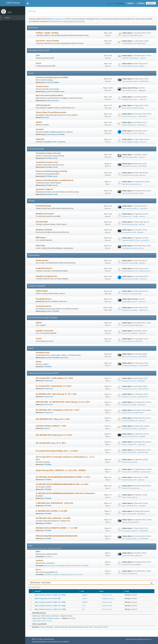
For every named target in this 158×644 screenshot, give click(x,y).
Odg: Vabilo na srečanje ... (130, 405)
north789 (146, 240)
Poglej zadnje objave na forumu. (42, 621)
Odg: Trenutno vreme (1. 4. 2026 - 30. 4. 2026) (50, 595)
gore (143, 66)
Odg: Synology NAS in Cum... (131, 271)
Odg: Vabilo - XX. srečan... (130, 397)
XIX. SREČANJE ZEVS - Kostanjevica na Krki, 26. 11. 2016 (57, 410)
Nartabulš (140, 413)
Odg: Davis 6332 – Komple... (131, 216)
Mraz (140, 564)
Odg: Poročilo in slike (128, 413)
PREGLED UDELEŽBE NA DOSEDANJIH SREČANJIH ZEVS (57, 536)
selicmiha (142, 514)
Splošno (39, 122)
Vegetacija (40, 139)
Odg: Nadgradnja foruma (130, 43)
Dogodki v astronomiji (45, 331)
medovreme (63, 301)
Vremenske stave (43, 353)
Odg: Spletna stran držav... (130, 166)
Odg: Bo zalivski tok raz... (130, 125)
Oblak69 (142, 381)
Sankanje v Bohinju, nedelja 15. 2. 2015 (51, 426)
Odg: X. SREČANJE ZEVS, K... (131, 506)
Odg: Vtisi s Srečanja (128, 488)
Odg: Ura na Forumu (128, 35)
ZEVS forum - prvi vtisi (76, 575)
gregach (143, 90)
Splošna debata (49, 566)
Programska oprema (44, 268)
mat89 (47, 100)
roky (52, 100)
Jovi (136, 462)
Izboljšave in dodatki (44, 230)
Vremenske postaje (43, 206)
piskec (143, 263)
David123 (144, 116)
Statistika (40, 129)
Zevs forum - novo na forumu (47, 41)
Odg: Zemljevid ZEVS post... (131, 66)
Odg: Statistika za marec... (130, 133)
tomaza (143, 444)
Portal (38, 63)
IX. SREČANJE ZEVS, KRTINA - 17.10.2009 (52, 511)
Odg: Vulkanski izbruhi (129, 325)
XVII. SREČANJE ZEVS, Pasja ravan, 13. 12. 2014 (54, 435)
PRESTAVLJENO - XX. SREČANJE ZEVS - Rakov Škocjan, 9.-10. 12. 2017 (63, 402)
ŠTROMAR (56, 82)
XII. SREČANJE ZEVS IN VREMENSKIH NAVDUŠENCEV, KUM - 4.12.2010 (62, 484)
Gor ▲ (149, 639)
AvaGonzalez (146, 271)
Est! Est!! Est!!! (144, 389)
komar (62, 91)
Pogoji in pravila (142, 639)
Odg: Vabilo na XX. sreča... (130, 389)
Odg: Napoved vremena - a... (131, 99)
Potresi (39, 339)
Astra (138, 488)
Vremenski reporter (44, 306)
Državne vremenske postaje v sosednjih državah (55, 180)
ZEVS (38, 55)
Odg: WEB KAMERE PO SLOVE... (131, 240)
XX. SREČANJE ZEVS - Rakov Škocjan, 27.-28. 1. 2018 (56, 394)
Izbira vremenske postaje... (130, 224)
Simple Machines (49, 639)
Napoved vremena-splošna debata (49, 95)
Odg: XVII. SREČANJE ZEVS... (131, 436)
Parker (70, 616)
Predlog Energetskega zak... (131, 365)
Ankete (39, 362)
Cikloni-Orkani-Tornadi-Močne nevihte (51, 112)
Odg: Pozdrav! (126, 574)
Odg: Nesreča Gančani (129, 564)
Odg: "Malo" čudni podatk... (130, 263)
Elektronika (40, 246)
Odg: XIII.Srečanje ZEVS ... (130, 480)
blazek (47, 117)
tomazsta (140, 35)
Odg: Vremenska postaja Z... (131, 157)
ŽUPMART (145, 531)
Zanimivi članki (42, 291)
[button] (28, 4)
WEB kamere (41, 238)
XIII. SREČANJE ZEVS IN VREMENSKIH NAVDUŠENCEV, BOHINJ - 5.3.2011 (63, 477)
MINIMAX (85, 602)
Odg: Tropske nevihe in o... (130, 116)
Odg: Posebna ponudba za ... (131, 208)
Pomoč (135, 639)
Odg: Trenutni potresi (128, 341)
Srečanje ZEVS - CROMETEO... (131, 472)
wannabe (139, 294)
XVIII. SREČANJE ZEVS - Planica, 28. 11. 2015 (53, 419)
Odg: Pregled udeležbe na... (131, 539)
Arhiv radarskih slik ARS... (129, 232)
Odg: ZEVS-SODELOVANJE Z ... (131, 58)
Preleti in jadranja (71, 566)
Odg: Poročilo (126, 522)
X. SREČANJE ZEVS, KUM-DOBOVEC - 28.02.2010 (54, 503)
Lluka (142, 108)
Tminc (143, 216)
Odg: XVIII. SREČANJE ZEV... (130, 421)
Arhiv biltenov (48, 557)
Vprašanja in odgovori (44, 189)
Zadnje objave (34, 587)
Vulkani (39, 323)
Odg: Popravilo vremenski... (130, 193)
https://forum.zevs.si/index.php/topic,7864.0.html (67, 21)
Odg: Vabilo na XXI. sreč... (130, 381)
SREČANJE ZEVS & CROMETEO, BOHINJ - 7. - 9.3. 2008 (57, 528)
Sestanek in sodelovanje (61, 575)
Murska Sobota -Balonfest (130, 108)
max (143, 193)
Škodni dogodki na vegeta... (131, 142)
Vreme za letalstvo (83, 566)
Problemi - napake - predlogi (47, 33)
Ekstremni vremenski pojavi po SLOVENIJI (52, 77)
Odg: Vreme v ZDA (128, 294)
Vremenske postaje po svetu (47, 162)
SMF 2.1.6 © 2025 (37, 639)
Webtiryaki (129, 639)
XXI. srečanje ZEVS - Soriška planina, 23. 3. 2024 (54, 378)
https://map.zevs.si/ (58, 19)
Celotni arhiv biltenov (129, 555)
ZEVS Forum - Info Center (40, 583)
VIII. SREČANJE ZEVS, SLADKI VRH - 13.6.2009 (53, 518)
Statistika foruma (38, 613)
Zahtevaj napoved (43, 105)
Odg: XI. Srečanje (127, 497)
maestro (143, 405)
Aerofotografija (60, 566)
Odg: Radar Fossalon (128, 184)
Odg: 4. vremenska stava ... (130, 356)
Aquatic (47, 428)
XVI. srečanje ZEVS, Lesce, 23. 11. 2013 (51, 443)
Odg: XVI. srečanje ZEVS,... (130, 444)
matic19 (145, 208)
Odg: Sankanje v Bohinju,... (130, 429)
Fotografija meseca (44, 299)
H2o (84, 609)
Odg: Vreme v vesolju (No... (130, 333)
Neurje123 (145, 310)
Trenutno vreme (42, 86)
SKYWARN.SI (48, 575)
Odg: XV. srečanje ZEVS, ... (130, 452)
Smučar (143, 333)
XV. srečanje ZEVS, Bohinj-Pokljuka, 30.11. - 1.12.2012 (57, 451)
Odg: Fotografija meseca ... (130, 302)
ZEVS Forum (13, 3)
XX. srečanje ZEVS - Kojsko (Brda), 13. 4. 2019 (53, 386)
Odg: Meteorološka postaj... (131, 175)
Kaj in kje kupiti (42, 222)
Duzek (143, 421)
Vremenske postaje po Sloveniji (48, 153)
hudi (144, 58)
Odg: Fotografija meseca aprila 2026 (48, 599)
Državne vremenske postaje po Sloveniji (51, 171)
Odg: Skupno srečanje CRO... (131, 531)
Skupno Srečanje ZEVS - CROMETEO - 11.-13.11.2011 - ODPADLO (61, 470)
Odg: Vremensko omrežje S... (131, 279)
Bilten (38, 552)
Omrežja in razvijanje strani (46, 276)
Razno (38, 570)
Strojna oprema (42, 260)
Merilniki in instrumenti (45, 214)
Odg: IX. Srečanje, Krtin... (130, 514)
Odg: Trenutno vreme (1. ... (130, 90)
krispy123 (143, 43)
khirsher (140, 325)
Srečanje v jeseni (127, 462)
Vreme (143, 133)
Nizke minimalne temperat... (131, 81)
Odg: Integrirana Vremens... (130, 248)
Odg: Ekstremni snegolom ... (131, 310)
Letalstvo (40, 561)
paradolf (48, 82)
